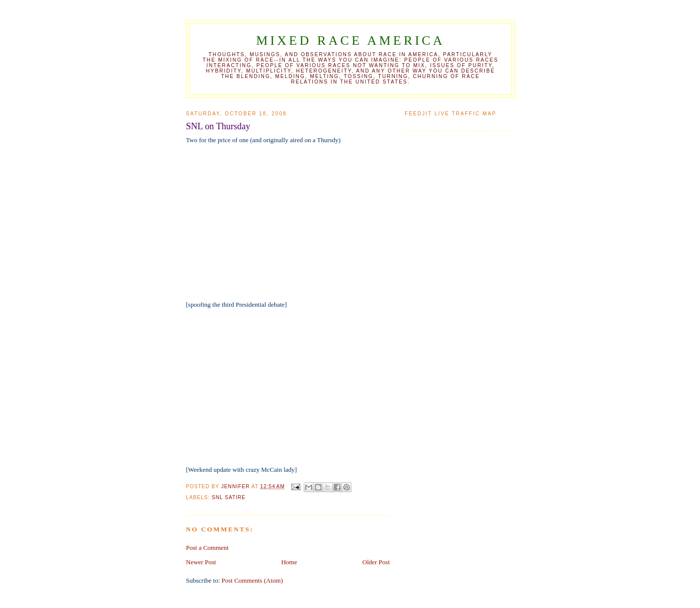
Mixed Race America (350, 41)
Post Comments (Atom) (253, 580)
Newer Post (201, 562)
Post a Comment (207, 548)
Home (289, 562)
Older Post (376, 562)
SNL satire (229, 497)
